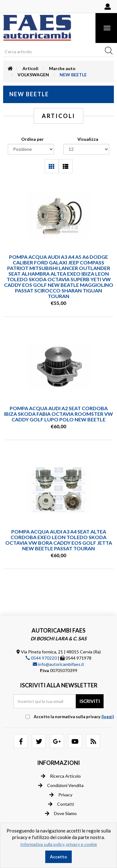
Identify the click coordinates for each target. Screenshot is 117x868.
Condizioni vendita (61, 785)
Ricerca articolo (61, 776)
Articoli (30, 68)
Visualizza (88, 139)
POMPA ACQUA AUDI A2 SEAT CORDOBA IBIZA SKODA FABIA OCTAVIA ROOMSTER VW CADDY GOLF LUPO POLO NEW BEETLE (58, 414)
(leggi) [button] (108, 717)
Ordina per (32, 139)
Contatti (61, 804)
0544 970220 (41, 658)
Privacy (61, 795)
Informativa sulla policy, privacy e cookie (59, 844)
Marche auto (62, 68)
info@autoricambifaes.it (58, 664)
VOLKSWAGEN (33, 75)
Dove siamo (61, 813)
